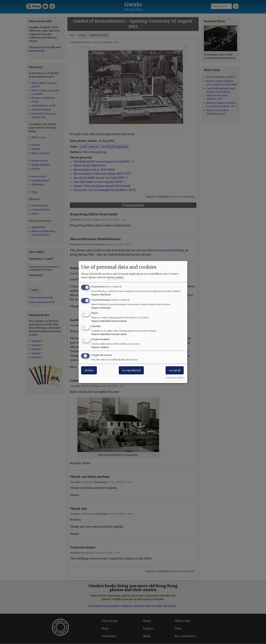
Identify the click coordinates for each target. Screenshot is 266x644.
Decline (89, 370)
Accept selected (131, 370)
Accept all (175, 370)
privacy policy (115, 277)
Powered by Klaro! (175, 378)
